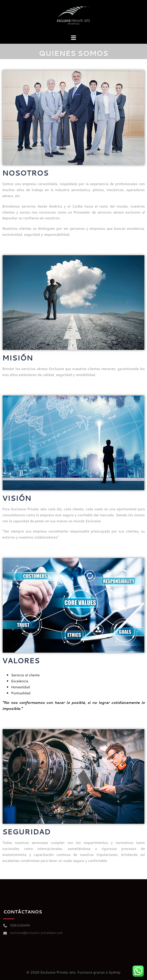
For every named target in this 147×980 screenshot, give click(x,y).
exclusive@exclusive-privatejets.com (36, 933)
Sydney (114, 972)
